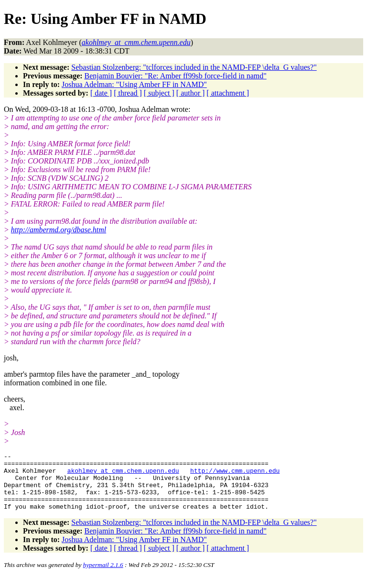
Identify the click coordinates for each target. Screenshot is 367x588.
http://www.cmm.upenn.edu (235, 475)
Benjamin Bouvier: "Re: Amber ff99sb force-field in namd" (176, 76)
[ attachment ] (228, 93)
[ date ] (101, 93)
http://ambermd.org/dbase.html (59, 230)
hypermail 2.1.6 (103, 576)
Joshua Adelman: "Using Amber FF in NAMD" (134, 84)
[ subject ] (159, 93)
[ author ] (191, 93)
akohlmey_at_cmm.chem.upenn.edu (123, 475)
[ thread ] (128, 93)
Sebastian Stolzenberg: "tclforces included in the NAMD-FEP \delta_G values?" (194, 67)
